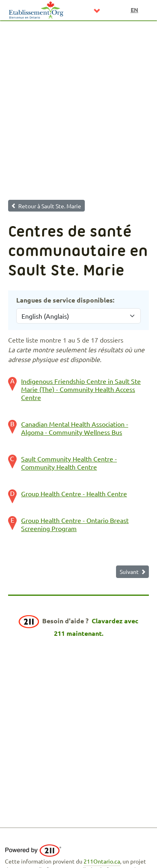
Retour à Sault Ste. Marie (50, 206)
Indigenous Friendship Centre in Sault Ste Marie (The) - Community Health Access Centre (81, 389)
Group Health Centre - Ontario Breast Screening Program (75, 524)
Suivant (129, 572)
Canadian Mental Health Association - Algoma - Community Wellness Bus (75, 428)
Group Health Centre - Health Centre (74, 493)
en (134, 10)
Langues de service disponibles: (65, 300)
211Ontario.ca (102, 861)
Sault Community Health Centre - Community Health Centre (69, 463)
